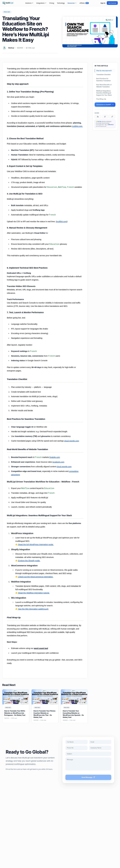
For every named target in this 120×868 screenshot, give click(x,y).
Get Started (112, 3)
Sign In (103, 3)
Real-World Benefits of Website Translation (104, 86)
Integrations (41, 3)
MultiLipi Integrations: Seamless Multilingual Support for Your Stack (104, 93)
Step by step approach (104, 71)
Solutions (29, 3)
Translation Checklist (103, 75)
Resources (72, 3)
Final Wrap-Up (101, 99)
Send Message (89, 777)
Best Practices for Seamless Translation (104, 80)
